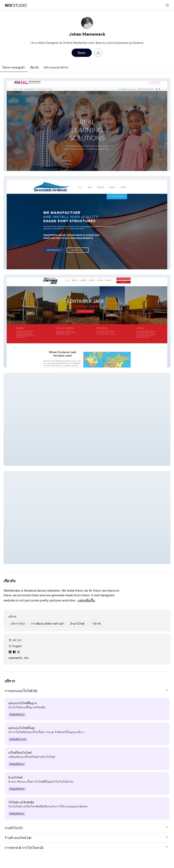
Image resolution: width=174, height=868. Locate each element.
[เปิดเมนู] (167, 5)
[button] (87, 124)
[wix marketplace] (16, 5)
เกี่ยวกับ (34, 67)
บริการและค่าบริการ (56, 67)
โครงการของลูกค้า (14, 67)
